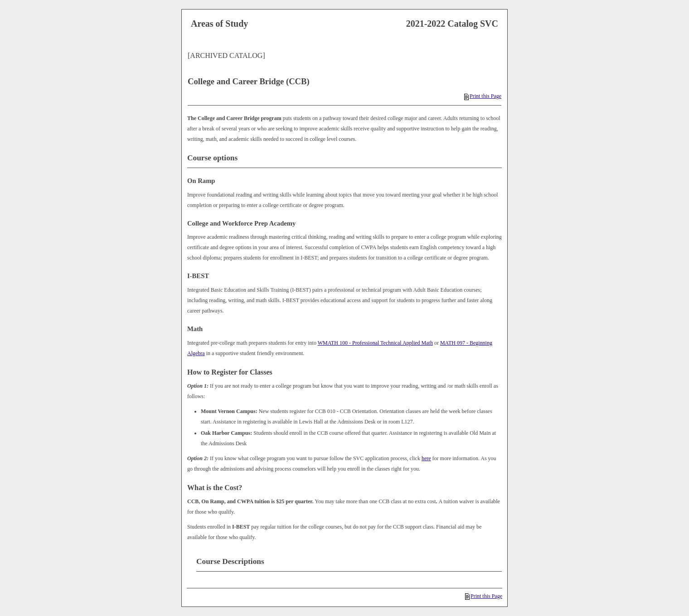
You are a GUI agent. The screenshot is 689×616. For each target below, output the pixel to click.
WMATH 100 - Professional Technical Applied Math (375, 343)
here (426, 458)
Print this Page (483, 96)
